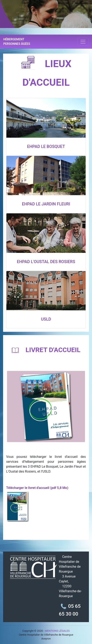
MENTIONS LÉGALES (57, 631)
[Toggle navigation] (83, 42)
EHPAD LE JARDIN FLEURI (46, 204)
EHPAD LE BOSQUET (46, 146)
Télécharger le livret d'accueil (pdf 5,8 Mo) (37, 488)
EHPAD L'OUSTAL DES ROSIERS (46, 262)
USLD (46, 319)
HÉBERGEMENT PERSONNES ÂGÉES (17, 42)
